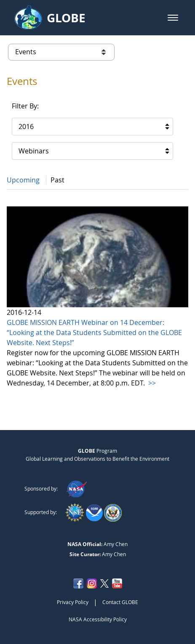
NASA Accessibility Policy (98, 619)
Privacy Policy (73, 602)
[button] (173, 18)
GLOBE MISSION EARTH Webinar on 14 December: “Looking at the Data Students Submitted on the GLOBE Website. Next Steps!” (94, 333)
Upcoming (23, 180)
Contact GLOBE (120, 602)
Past (57, 180)
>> (151, 383)
